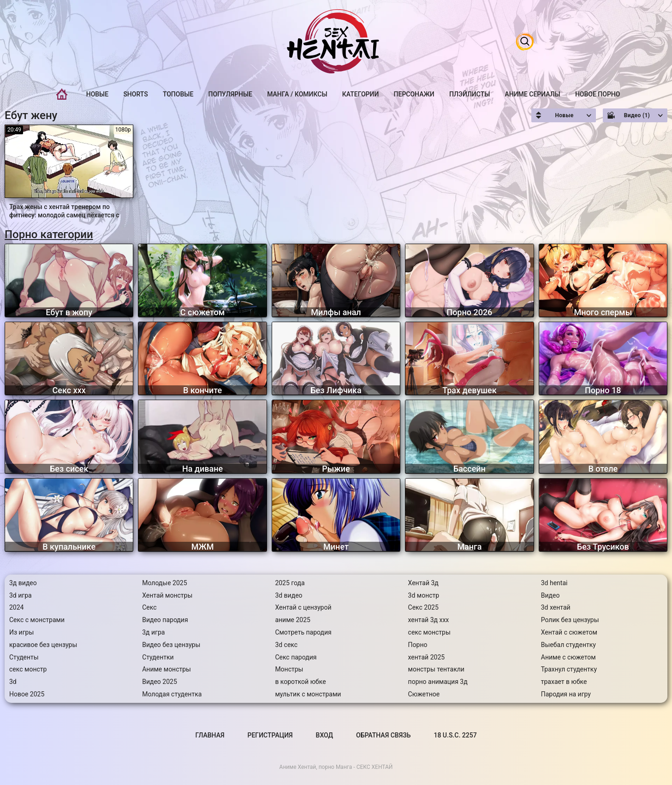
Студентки (158, 657)
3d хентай (556, 607)
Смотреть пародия (303, 632)
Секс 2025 (423, 607)
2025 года (290, 583)
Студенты (24, 657)
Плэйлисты (470, 94)
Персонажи (414, 94)
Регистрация (270, 735)
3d (13, 682)
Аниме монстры (167, 669)
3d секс (286, 645)
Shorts (135, 94)
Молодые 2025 (164, 583)
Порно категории (49, 234)
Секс (149, 607)
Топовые (178, 94)
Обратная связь (383, 735)
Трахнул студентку (569, 669)
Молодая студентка (172, 694)
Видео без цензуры (171, 645)
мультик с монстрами (308, 694)
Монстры (289, 669)
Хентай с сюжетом (569, 632)
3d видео (288, 595)
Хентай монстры (167, 595)
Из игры (21, 632)
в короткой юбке (300, 682)
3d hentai (554, 583)
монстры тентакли (436, 669)
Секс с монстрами (37, 620)
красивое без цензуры (43, 645)
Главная (62, 94)
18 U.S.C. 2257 (455, 735)
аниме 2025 (293, 620)
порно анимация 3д (438, 682)
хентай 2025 (427, 657)
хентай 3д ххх (429, 620)
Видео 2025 (160, 682)
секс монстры (429, 632)
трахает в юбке (564, 682)
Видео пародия (165, 620)
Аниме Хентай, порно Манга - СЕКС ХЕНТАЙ (336, 767)
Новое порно (598, 94)
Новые (97, 94)
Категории (361, 94)
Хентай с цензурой (303, 607)
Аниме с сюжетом (568, 657)
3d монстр (424, 595)
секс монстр (28, 669)
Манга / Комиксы (297, 94)
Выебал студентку (568, 645)
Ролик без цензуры (570, 620)
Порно (418, 645)
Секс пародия (296, 657)
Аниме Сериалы (533, 94)
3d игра (21, 595)
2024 (16, 607)
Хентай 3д (423, 583)
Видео (550, 595)
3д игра (153, 632)
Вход (324, 735)
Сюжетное (424, 694)
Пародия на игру (566, 694)
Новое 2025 (27, 694)
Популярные (230, 94)
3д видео (23, 583)
